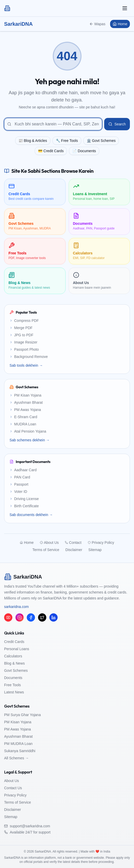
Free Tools (12, 685)
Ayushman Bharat (18, 736)
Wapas (97, 24)
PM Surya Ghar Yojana (22, 715)
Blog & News (14, 663)
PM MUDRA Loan (18, 744)
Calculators (13, 656)
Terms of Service (17, 802)
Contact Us (13, 788)
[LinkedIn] (53, 617)
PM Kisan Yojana (18, 722)
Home (120, 24)
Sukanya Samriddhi (20, 751)
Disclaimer (12, 810)
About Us (12, 781)
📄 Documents (84, 151)
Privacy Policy (15, 795)
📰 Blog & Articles (33, 141)
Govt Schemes (16, 671)
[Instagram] (20, 617)
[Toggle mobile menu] (125, 8)
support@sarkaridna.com (30, 826)
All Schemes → (16, 758)
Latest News (14, 692)
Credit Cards (14, 642)
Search (117, 124)
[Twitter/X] (42, 617)
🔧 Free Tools (67, 141)
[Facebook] (31, 617)
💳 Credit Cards (51, 151)
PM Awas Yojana (17, 729)
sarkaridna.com (16, 607)
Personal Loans (17, 649)
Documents (13, 678)
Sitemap (11, 817)
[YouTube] (8, 617)
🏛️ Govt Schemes (101, 141)
